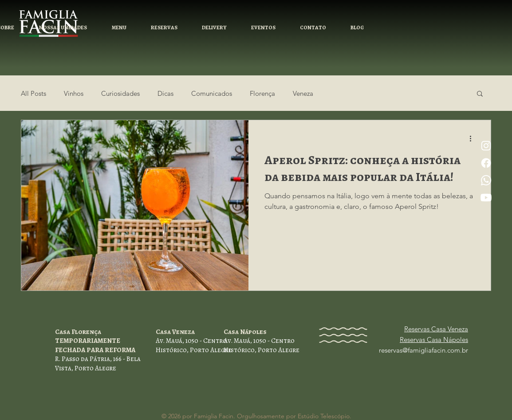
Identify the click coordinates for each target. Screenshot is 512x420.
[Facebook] (486, 163)
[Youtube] (486, 198)
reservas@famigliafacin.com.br (423, 350)
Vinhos (74, 93)
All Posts (33, 93)
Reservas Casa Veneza (436, 329)
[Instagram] (486, 146)
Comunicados (212, 93)
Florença (262, 93)
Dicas (165, 93)
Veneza (303, 93)
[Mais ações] (473, 138)
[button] (164, 28)
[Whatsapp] (486, 180)
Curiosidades (120, 93)
